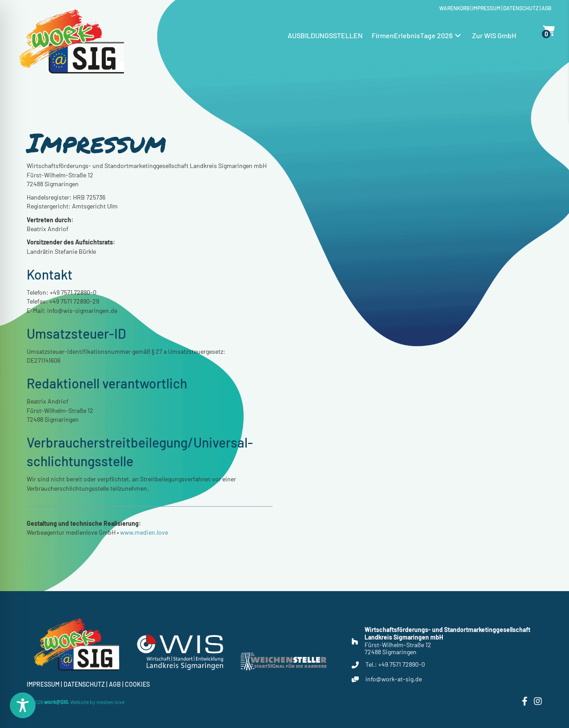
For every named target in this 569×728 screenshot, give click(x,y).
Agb (546, 8)
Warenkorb (454, 8)
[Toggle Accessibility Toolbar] (23, 705)
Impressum (486, 8)
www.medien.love (144, 548)
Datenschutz (521, 8)
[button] (458, 35)
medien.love (110, 702)
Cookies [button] (137, 684)
